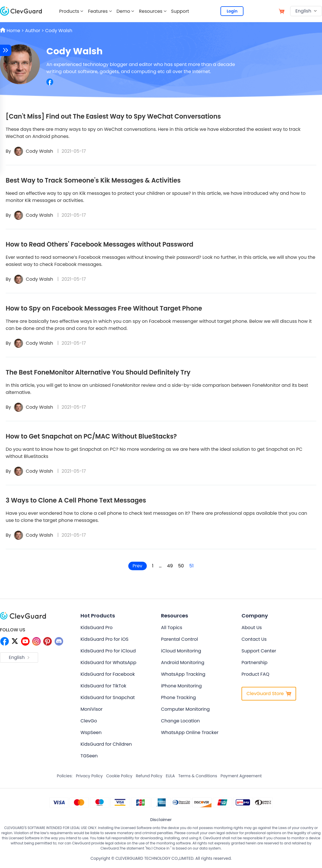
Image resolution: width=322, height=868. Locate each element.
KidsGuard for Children (106, 744)
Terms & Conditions (198, 776)
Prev (137, 566)
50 (181, 566)
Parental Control (179, 639)
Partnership (254, 663)
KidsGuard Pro (97, 628)
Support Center (259, 651)
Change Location (180, 721)
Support (180, 11)
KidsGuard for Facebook (108, 674)
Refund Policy (149, 776)
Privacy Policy (89, 776)
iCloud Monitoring (181, 651)
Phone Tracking (178, 697)
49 (170, 566)
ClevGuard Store (269, 694)
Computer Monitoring (185, 709)
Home (11, 31)
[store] (282, 11)
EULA (170, 776)
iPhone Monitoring (181, 686)
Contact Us (254, 639)
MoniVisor (92, 709)
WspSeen (91, 732)
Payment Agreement (241, 776)
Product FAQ (255, 674)
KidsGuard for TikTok (103, 686)
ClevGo (89, 721)
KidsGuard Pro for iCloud (108, 651)
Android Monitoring (183, 663)
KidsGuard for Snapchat (108, 697)
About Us (252, 628)
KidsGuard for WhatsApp (108, 663)
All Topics (172, 628)
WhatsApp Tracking (183, 674)
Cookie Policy (119, 776)
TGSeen (89, 756)
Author (33, 31)
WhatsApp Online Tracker (190, 732)
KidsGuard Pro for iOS (105, 639)
